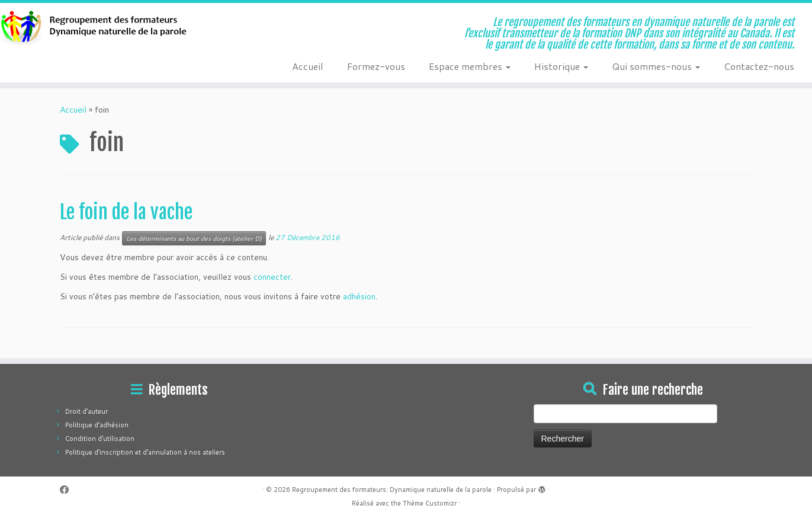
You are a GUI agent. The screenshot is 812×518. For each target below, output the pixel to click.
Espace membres (470, 66)
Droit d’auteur (86, 411)
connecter (272, 277)
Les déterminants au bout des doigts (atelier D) (194, 238)
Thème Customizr (430, 503)
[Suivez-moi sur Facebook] (68, 490)
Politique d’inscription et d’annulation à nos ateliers (145, 452)
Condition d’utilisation (100, 439)
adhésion (359, 296)
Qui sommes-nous (656, 66)
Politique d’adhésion (97, 425)
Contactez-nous (759, 66)
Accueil (308, 66)
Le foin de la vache (126, 212)
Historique (561, 66)
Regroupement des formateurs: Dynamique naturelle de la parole (392, 490)
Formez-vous (376, 66)
